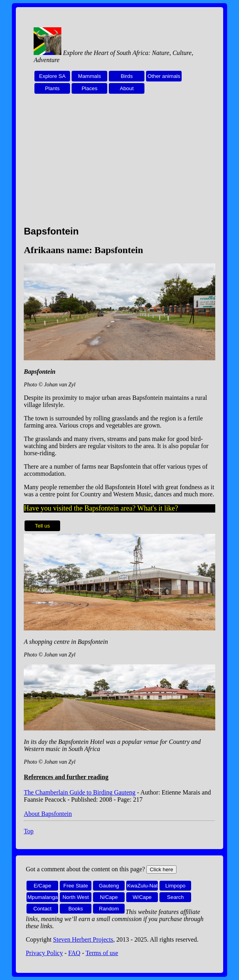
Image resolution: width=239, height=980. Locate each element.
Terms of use (102, 953)
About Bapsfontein (48, 814)
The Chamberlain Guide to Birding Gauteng (80, 792)
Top (29, 831)
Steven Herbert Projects (83, 939)
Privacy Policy (44, 953)
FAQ (74, 953)
